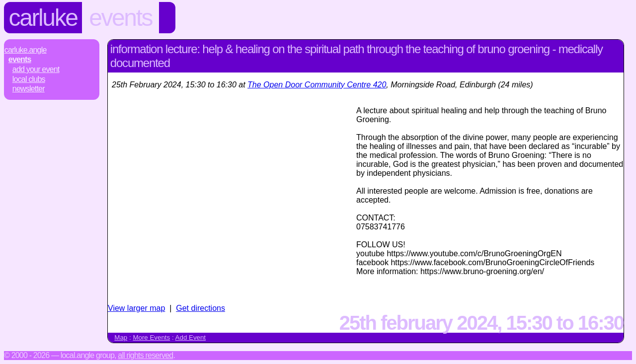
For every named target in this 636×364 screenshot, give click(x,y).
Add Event (191, 337)
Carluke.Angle (26, 50)
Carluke (43, 18)
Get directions (200, 308)
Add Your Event (36, 69)
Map (121, 337)
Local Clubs (29, 79)
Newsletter (29, 89)
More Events (151, 337)
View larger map (136, 308)
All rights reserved (145, 355)
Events (120, 18)
